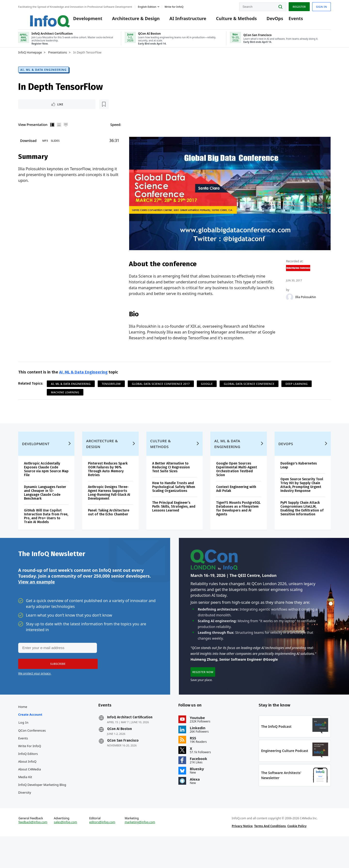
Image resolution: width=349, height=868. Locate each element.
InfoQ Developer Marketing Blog (42, 806)
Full (66, 131)
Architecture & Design (129, 20)
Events (288, 20)
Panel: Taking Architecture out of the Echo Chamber (109, 526)
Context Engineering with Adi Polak (236, 502)
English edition (147, 6)
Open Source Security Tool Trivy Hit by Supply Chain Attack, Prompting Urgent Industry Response (302, 499)
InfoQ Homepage (30, 57)
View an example (36, 599)
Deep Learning (297, 391)
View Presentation (33, 131)
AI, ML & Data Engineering (44, 75)
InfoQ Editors (28, 775)
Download (28, 147)
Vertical (52, 131)
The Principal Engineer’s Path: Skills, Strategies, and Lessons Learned (174, 520)
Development (80, 20)
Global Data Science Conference (249, 391)
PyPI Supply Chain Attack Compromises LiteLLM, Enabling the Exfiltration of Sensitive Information (302, 522)
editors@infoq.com (102, 851)
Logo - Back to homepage (38, 17)
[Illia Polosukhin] (290, 303)
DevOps (268, 20)
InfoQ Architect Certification (130, 739)
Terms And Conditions (270, 854)
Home (23, 728)
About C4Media (30, 790)
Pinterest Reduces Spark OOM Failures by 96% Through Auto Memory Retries (108, 483)
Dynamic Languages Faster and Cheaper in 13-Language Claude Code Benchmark (45, 506)
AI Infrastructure (181, 20)
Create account (30, 736)
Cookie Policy (297, 854)
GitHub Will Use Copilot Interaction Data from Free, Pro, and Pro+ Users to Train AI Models (46, 530)
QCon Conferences (32, 752)
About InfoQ (27, 783)
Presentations (58, 57)
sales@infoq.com (65, 851)
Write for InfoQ (30, 767)
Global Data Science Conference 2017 (161, 391)
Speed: (116, 131)
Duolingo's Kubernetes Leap (299, 479)
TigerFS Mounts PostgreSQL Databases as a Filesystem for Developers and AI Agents (238, 522)
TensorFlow (111, 391)
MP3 (45, 147)
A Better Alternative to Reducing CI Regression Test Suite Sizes (171, 481)
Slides (55, 147)
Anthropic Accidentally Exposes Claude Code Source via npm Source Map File (46, 483)
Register (299, 6)
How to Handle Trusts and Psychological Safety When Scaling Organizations (174, 500)
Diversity (25, 814)
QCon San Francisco (123, 762)
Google (207, 391)
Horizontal (59, 131)
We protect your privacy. (35, 691)
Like (31, 110)
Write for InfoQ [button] (174, 6)
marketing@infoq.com (140, 851)
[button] (56, 682)
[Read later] (47, 110)
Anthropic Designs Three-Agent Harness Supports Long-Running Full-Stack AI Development (109, 506)
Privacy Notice (242, 854)
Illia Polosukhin (306, 303)
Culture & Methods (229, 20)
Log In (24, 744)
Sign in (321, 6)
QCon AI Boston (119, 750)
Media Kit (25, 798)
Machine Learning (65, 399)
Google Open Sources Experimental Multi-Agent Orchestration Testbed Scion (237, 483)
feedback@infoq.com (33, 851)
